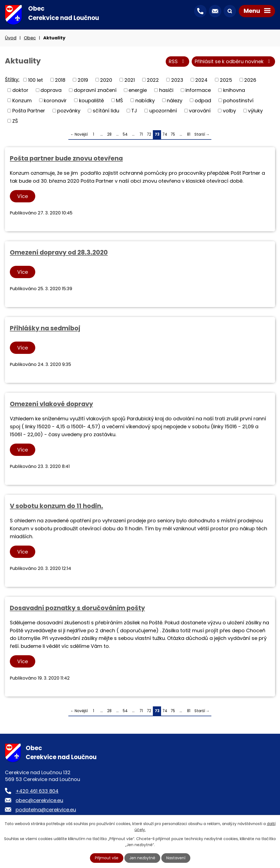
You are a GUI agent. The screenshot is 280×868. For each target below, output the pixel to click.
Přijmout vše (107, 858)
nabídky (145, 100)
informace (198, 90)
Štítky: (12, 79)
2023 (177, 80)
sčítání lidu (106, 111)
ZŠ (15, 121)
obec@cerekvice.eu (39, 800)
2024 (201, 80)
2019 (83, 80)
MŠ (119, 100)
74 (165, 134)
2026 (250, 80)
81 (189, 134)
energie (138, 90)
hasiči (166, 90)
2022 (153, 80)
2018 (60, 80)
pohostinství (238, 100)
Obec (30, 38)
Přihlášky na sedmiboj (45, 328)
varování (200, 111)
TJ (134, 111)
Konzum (22, 100)
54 (125, 134)
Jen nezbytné (142, 858)
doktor (20, 90)
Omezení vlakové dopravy (51, 404)
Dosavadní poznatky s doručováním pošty (77, 608)
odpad (203, 100)
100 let (36, 80)
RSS (178, 61)
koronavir (55, 100)
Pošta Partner (29, 111)
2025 (226, 80)
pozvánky (69, 111)
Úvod (11, 38)
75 (173, 134)
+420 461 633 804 (37, 791)
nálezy (175, 100)
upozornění (163, 111)
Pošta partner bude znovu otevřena (66, 158)
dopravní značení (95, 90)
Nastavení (176, 858)
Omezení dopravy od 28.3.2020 (59, 252)
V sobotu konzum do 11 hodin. (56, 506)
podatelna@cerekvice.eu (46, 810)
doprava (51, 90)
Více (23, 196)
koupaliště (91, 100)
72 (149, 134)
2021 (130, 80)
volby (229, 111)
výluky (255, 111)
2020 (106, 80)
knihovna (234, 90)
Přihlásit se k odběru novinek (234, 61)
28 (109, 134)
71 (141, 134)
